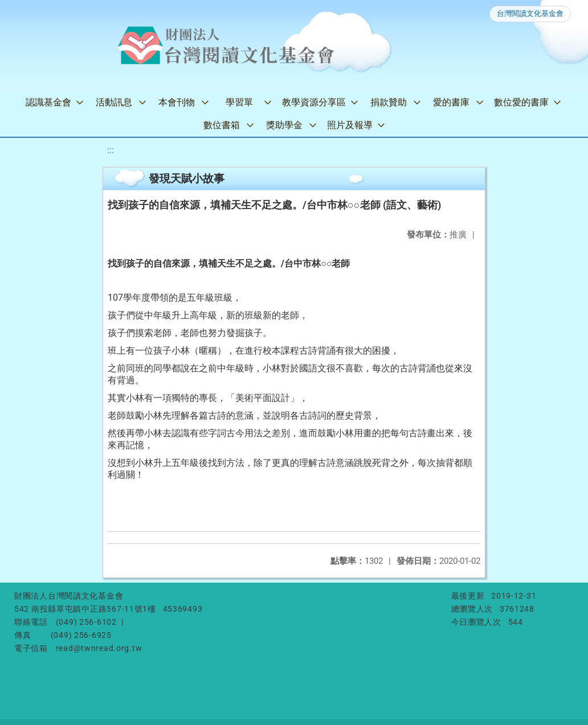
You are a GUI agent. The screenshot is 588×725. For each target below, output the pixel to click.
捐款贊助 (389, 102)
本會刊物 (177, 102)
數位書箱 (222, 125)
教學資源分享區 (314, 102)
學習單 (239, 102)
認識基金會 (48, 102)
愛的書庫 (451, 102)
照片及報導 (350, 125)
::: (111, 150)
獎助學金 (284, 125)
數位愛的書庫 (521, 102)
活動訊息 (114, 102)
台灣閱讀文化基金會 (530, 13)
